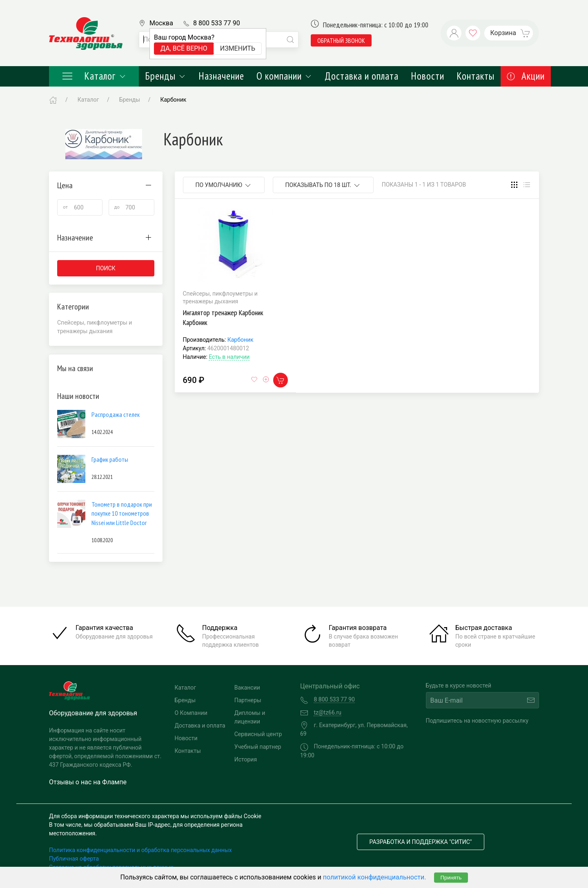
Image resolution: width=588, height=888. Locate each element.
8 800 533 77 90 (217, 23)
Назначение (221, 76)
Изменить (238, 48)
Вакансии (247, 688)
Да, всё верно (184, 48)
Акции (526, 76)
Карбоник (241, 340)
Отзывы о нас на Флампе (88, 782)
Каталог (94, 76)
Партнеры (248, 700)
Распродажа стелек (116, 414)
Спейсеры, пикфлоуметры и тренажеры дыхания (95, 327)
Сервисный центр (258, 734)
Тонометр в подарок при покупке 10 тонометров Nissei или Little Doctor (122, 513)
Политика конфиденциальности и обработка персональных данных (140, 850)
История (246, 759)
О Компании (191, 713)
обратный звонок (341, 40)
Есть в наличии (229, 357)
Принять (451, 878)
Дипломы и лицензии (250, 717)
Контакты (476, 76)
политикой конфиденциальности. (375, 877)
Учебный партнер (258, 747)
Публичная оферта (74, 859)
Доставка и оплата (362, 76)
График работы (110, 459)
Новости (428, 76)
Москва (161, 23)
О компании (284, 76)
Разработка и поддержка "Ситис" (421, 842)
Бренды (166, 76)
